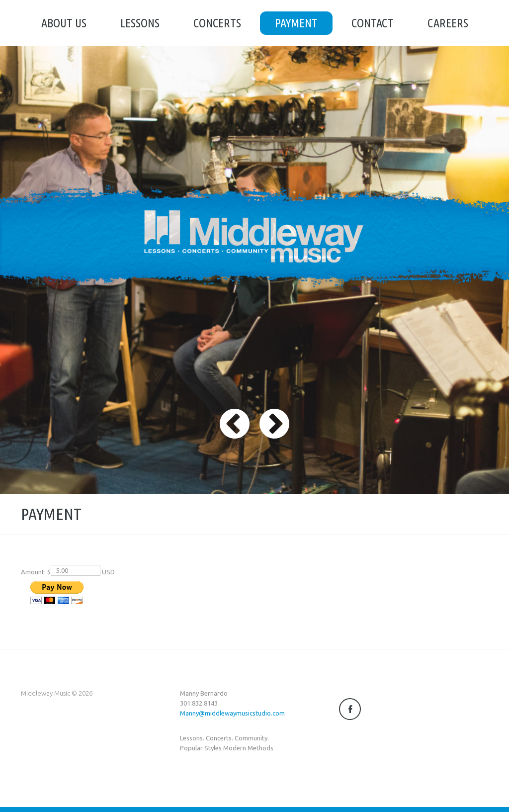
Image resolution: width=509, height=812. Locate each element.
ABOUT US (64, 23)
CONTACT (373, 23)
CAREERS (448, 23)
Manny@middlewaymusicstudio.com (232, 713)
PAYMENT (296, 23)
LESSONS (140, 23)
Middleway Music (45, 693)
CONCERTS (217, 23)
